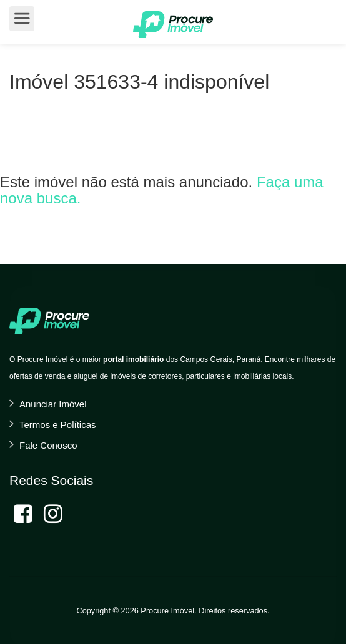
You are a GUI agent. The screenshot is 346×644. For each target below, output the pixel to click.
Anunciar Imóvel (53, 404)
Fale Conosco (48, 445)
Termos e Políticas (58, 425)
